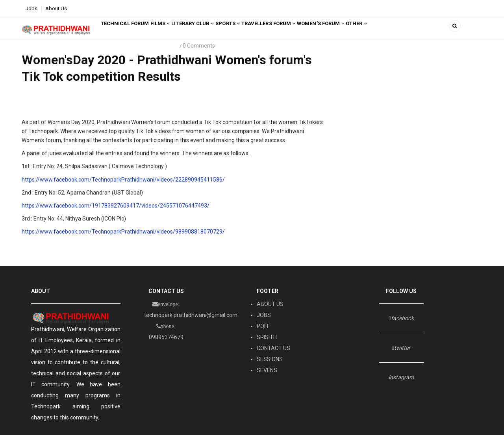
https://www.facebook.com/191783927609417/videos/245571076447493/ (116, 216)
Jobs (31, 8)
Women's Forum (372, 33)
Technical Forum (130, 33)
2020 (169, 57)
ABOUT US (270, 315)
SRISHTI (267, 348)
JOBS (264, 326)
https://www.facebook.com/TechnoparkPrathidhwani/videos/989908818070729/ (123, 242)
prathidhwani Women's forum (64, 57)
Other (416, 33)
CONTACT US (273, 359)
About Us (56, 8)
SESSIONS (270, 370)
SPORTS (260, 33)
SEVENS (267, 381)
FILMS (174, 33)
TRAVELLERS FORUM (310, 33)
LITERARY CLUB (216, 33)
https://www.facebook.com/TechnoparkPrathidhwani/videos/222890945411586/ (123, 190)
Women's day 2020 (133, 57)
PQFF (263, 337)
